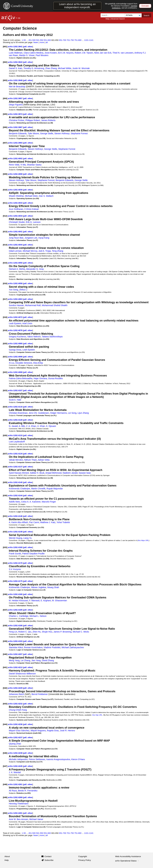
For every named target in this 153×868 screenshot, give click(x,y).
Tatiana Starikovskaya (52, 337)
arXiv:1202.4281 (15, 813)
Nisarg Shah (53, 587)
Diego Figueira (16, 105)
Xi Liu (12, 363)
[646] (5, 753)
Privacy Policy (85, 860)
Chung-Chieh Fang (18, 710)
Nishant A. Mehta (17, 269)
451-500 (32, 40)
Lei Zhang (25, 660)
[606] (5, 127)
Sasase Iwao (85, 473)
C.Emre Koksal (31, 209)
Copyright (83, 856)
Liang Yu (27, 538)
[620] (5, 344)
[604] (5, 98)
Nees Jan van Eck (103, 53)
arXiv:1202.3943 (15, 62)
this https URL (143, 540)
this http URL (97, 715)
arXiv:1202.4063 (15, 299)
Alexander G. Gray (35, 269)
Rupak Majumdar (55, 489)
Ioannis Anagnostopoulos (58, 759)
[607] (5, 143)
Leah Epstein (15, 323)
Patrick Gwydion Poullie (33, 554)
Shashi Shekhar (16, 196)
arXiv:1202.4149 (15, 532)
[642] (5, 688)
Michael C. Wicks (81, 632)
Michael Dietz (31, 196)
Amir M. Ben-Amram (18, 819)
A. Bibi (22, 426)
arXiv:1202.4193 (15, 641)
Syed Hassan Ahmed (19, 473)
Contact (48, 856)
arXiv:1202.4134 (15, 454)
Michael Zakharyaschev (73, 647)
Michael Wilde (65, 68)
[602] (5, 62)
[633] (5, 547)
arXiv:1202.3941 (15, 47)
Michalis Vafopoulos (18, 759)
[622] (5, 372)
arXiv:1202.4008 (15, 174)
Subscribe (49, 860)
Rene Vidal (14, 165)
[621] (5, 357)
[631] (5, 516)
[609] (5, 174)
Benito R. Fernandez (28, 791)
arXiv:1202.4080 (15, 344)
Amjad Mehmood (53, 473)
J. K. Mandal (15, 772)
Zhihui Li (23, 290)
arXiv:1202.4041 (15, 232)
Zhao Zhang (51, 68)
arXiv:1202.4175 (15, 581)
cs (19, 18)
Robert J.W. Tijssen (84, 53)
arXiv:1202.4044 (15, 245)
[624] (5, 407)
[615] (5, 263)
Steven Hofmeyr (62, 133)
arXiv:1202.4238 (15, 753)
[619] (5, 330)
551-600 (47, 40)
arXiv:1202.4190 (15, 626)
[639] (5, 641)
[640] (5, 654)
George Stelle (47, 133)
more (42, 42)
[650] (5, 813)
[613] (5, 232)
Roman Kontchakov (33, 647)
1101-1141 (89, 40)
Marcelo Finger (49, 502)
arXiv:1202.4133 (15, 435)
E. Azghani (46, 600)
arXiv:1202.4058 (15, 283)
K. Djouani (51, 426)
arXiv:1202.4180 (15, 594)
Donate (145, 6)
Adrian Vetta (44, 460)
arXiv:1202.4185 (15, 610)
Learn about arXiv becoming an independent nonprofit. (77, 6)
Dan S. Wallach (46, 196)
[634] (5, 563)
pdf (25, 47)
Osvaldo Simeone (24, 363)
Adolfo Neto (14, 502)
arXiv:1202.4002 (15, 158)
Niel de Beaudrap (17, 87)
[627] (5, 454)
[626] (5, 435)
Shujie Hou (47, 632)
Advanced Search (118, 19)
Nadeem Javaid (70, 473)
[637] (5, 610)
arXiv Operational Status (127, 861)
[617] (5, 299)
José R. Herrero (67, 731)
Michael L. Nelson (38, 616)
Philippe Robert (33, 120)
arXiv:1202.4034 (15, 216)
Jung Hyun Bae (16, 238)
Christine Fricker (17, 120)
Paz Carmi (34, 522)
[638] (5, 626)
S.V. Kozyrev (15, 569)
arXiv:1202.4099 (15, 372)
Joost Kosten (51, 53)
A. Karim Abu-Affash (18, 522)
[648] (5, 784)
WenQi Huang (15, 538)
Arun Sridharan (16, 209)
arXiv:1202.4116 (15, 407)
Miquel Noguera (38, 731)
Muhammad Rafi (33, 305)
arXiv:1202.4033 (15, 203)
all (47, 42)
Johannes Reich (16, 694)
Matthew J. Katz (48, 522)
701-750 (70, 40)
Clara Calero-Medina (33, 53)
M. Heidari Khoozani (18, 600)
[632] (5, 532)
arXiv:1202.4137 (15, 467)
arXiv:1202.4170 (15, 563)
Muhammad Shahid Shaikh (55, 305)
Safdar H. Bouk (37, 473)
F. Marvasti (34, 600)
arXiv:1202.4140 (15, 482)
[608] (5, 158)
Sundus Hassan (16, 305)
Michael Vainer (36, 819)
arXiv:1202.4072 (15, 317)
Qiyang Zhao (15, 744)
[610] (5, 190)
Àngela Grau (53, 731)
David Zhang (48, 660)
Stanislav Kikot (16, 647)
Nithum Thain (30, 460)
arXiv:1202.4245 (15, 766)
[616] (5, 283)
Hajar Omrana (40, 378)
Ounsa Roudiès (55, 378)
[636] (5, 594)
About (7, 856)
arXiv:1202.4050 (15, 263)
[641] (5, 667)
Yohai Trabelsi (63, 522)
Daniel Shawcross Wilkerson (22, 674)
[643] (5, 704)
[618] (5, 317)
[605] (5, 114)
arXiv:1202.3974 (15, 114)
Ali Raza (13, 791)
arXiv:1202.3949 (15, 80)
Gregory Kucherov (17, 337)
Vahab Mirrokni (16, 460)
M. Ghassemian (59, 600)
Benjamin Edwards (18, 133)
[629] (5, 482)
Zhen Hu (37, 632)
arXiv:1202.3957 (15, 98)
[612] (5, 216)
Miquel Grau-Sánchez (19, 731)
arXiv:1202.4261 (15, 784)
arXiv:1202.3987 (15, 127)
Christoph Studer (17, 222)
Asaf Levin (27, 323)
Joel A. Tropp (45, 251)
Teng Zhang (58, 251)
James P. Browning (63, 632)
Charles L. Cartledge (19, 616)
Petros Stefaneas (37, 759)
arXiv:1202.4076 (15, 330)
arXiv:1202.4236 (15, 724)
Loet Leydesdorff (17, 442)
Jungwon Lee (31, 238)
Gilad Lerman (15, 251)
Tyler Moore (33, 133)
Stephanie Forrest (79, 133)
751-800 (78, 40)
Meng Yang (14, 660)
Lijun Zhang (83, 413)
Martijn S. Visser (27, 55)
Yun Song (13, 290)
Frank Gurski (15, 554)
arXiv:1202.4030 (15, 190)
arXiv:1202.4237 (15, 737)
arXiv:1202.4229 (15, 688)
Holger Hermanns (59, 413)
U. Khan (41, 426)
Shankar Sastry (34, 165)
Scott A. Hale (15, 400)
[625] (5, 420)
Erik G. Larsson (33, 222)
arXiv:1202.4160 (15, 547)
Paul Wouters (42, 55)
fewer (36, 42)
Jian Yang (36, 660)
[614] (5, 245)
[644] (5, 724)
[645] (5, 737)
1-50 (24, 40)
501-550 (40, 40)
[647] (5, 766)
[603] (5, 80)
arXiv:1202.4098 (15, 357)
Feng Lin (13, 632)
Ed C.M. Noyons (66, 53)
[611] (5, 203)
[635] (5, 581)
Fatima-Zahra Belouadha (21, 378)
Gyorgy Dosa (15, 350)
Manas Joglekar (39, 587)
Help (107, 19)
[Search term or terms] (114, 15)
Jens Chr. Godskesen (39, 413)
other (30, 47)
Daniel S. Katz (16, 68)
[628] (5, 467)
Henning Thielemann (19, 804)
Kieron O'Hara (78, 759)
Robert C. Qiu (25, 632)
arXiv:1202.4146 (15, 516)
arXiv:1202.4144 (15, 495)
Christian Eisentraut (18, 413)
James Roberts (48, 120)
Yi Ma (23, 165)
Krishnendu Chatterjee (19, 489)
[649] (5, 797)
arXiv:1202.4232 (15, 704)
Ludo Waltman (16, 53)
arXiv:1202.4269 (15, 797)
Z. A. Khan (31, 426)
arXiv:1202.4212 (15, 667)
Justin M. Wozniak (81, 68)
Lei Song (72, 413)
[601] (5, 47)
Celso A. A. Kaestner (31, 502)
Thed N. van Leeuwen (123, 53)
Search (146, 16)
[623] (5, 390)
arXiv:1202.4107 (15, 390)
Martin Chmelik (38, 489)
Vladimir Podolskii (52, 647)
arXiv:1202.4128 (15, 420)
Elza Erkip (38, 363)
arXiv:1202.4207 (15, 654)
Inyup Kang (44, 238)
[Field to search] (133, 15)
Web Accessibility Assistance (128, 856)
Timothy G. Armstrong (34, 68)
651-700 (63, 40)
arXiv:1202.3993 (15, 143)
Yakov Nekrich (34, 337)
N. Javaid (13, 426)
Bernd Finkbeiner (40, 694)
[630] (5, 495)
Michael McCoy (30, 251)
